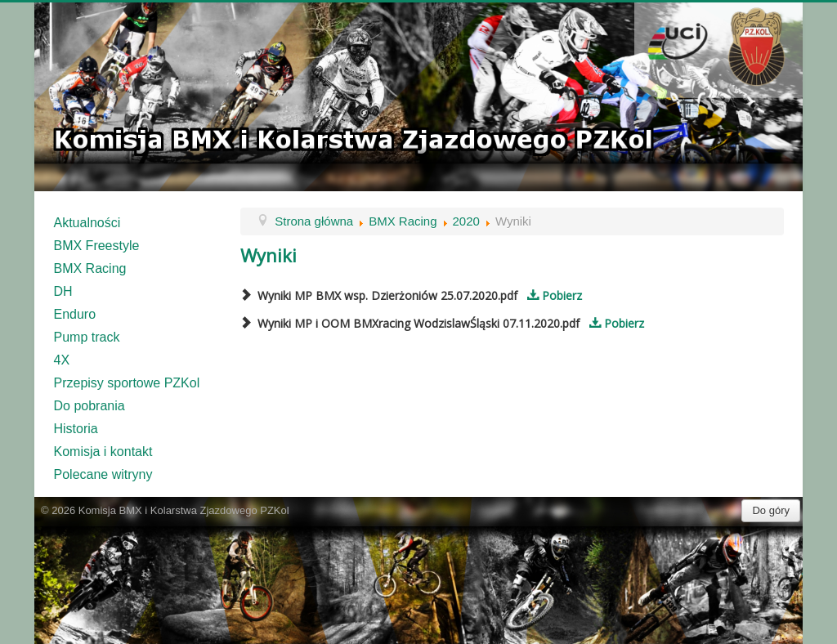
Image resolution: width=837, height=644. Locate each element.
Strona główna (314, 221)
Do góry (771, 510)
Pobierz (551, 295)
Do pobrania (90, 406)
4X (62, 360)
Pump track (87, 337)
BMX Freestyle (97, 246)
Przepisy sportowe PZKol (127, 383)
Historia (76, 429)
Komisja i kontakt (103, 452)
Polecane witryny (103, 474)
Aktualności (87, 223)
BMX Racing (90, 268)
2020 (466, 221)
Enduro (75, 314)
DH (63, 291)
